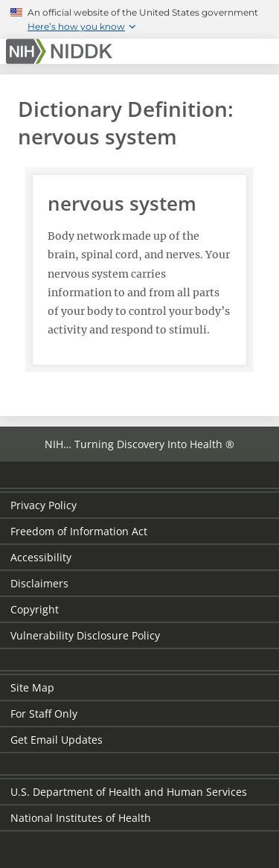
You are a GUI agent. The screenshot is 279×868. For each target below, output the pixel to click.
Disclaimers (39, 583)
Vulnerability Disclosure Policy (85, 635)
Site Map (32, 687)
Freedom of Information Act (79, 531)
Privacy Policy (44, 505)
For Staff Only (44, 714)
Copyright (35, 609)
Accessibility (41, 557)
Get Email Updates (57, 740)
